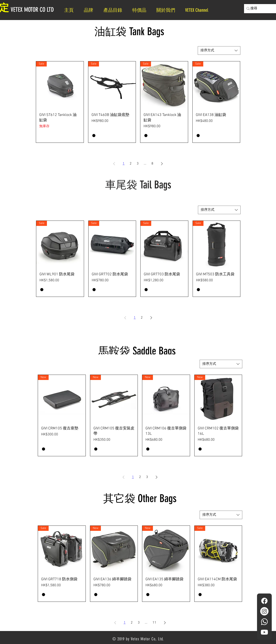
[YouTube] (264, 632)
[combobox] (219, 51)
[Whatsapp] (264, 622)
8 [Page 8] (152, 164)
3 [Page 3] (138, 164)
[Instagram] (264, 611)
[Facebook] (264, 601)
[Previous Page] (114, 164)
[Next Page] (162, 164)
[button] (168, 10)
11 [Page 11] (154, 623)
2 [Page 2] (131, 164)
